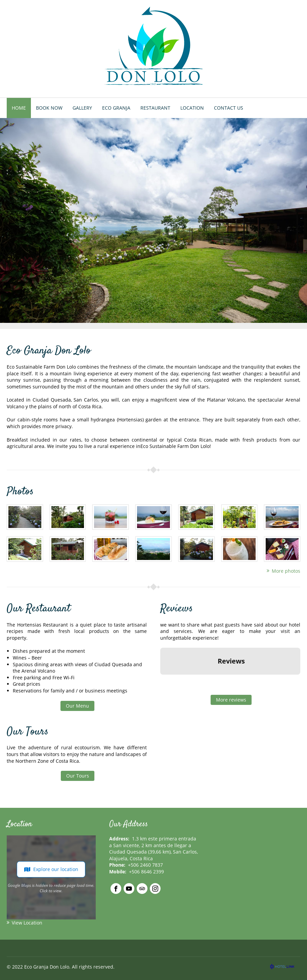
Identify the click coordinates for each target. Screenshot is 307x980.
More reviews (231, 700)
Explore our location (51, 869)
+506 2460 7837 (145, 865)
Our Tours (78, 776)
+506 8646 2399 (146, 872)
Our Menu (77, 706)
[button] (160, 681)
